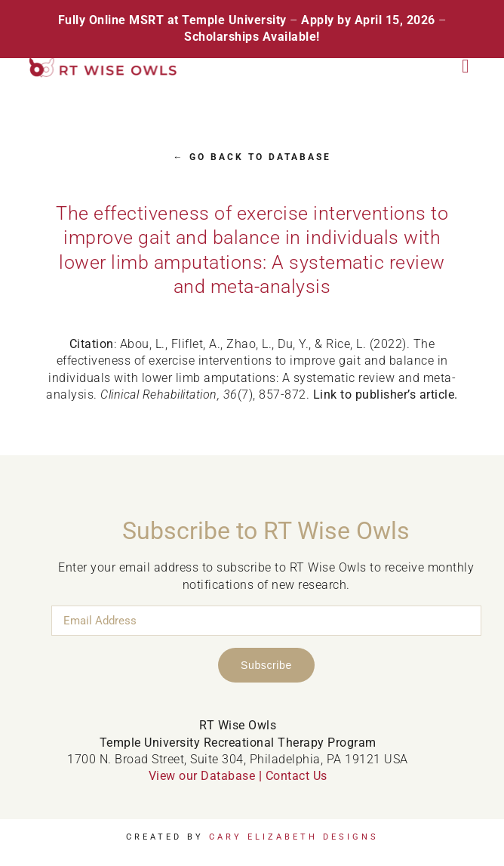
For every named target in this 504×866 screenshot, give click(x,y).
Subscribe (266, 665)
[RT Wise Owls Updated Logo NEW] (104, 63)
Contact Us (297, 776)
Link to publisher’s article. (386, 394)
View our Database (202, 776)
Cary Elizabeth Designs (294, 837)
